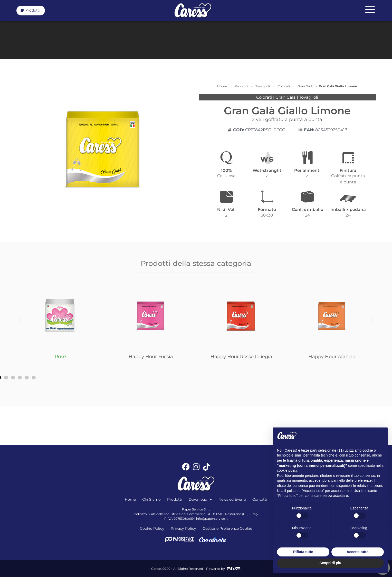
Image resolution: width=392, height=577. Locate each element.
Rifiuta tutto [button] (303, 552)
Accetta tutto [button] (358, 552)
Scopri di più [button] (331, 563)
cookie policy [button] (287, 470)
